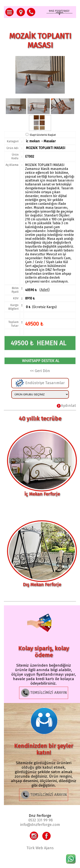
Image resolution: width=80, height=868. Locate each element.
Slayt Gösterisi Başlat (43, 135)
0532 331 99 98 (41, 820)
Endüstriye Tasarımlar (40, 383)
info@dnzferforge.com (40, 825)
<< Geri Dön (40, 371)
